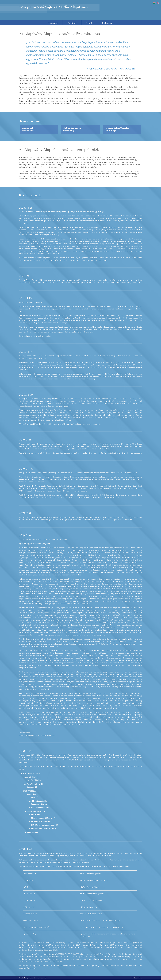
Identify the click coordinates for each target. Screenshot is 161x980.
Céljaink (92, 23)
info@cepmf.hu (136, 978)
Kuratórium (70, 23)
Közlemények (114, 23)
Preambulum (47, 23)
